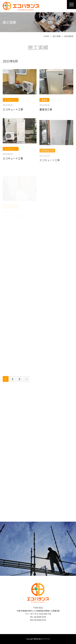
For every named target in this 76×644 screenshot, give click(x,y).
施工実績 (57, 36)
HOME (46, 36)
